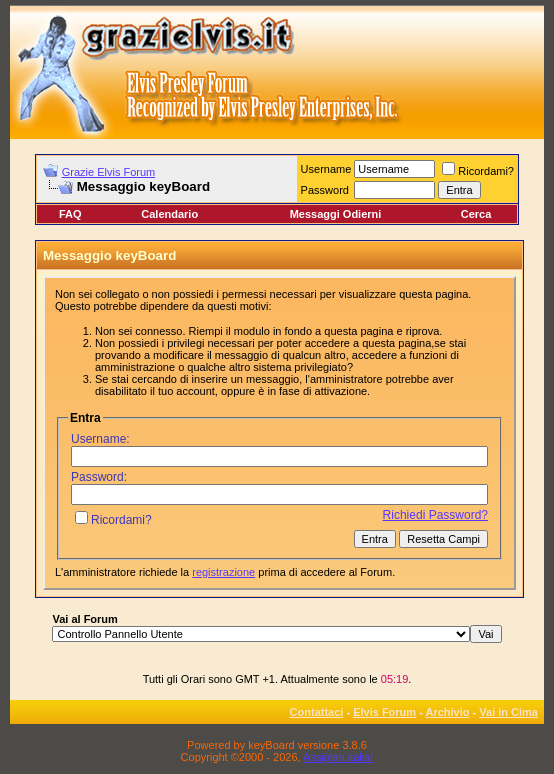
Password (325, 190)
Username (326, 169)
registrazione (223, 572)
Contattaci (317, 712)
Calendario (169, 214)
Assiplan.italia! (338, 757)
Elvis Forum (384, 712)
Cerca (476, 214)
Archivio (448, 712)
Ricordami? (478, 171)
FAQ (70, 214)
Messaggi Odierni (336, 214)
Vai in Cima (508, 712)
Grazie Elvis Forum (109, 172)
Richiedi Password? (435, 515)
